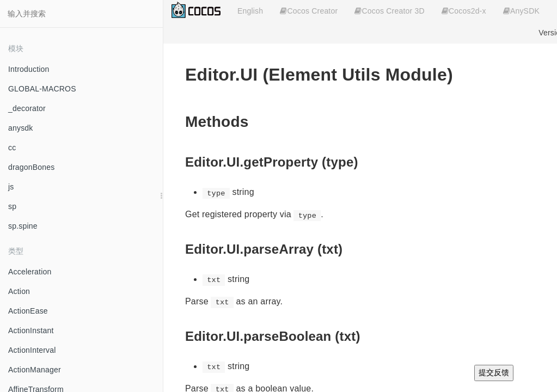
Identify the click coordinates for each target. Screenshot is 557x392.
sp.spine (23, 226)
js (11, 187)
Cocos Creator (309, 11)
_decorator (27, 108)
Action (19, 291)
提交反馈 (494, 372)
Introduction (29, 69)
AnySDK (521, 11)
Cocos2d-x (464, 11)
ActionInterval (32, 350)
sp (12, 206)
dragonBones (32, 167)
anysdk (21, 128)
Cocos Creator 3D (389, 11)
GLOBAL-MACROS (42, 89)
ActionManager (35, 370)
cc (12, 148)
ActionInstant (31, 330)
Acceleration (30, 272)
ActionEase (28, 311)
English (250, 11)
